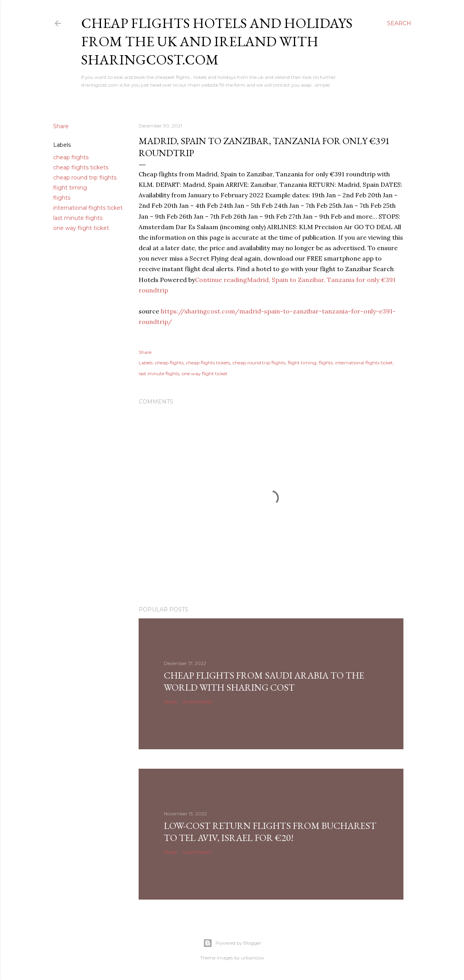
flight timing (70, 188)
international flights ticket (88, 208)
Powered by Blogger (232, 943)
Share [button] (61, 126)
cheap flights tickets (81, 167)
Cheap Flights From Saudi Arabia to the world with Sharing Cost (264, 681)
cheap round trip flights (85, 178)
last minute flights (78, 218)
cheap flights (71, 157)
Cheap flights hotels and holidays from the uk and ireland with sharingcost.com (217, 41)
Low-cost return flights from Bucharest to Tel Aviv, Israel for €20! (270, 832)
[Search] (399, 23)
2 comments (197, 852)
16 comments (197, 702)
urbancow (253, 958)
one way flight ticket (81, 228)
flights (62, 198)
